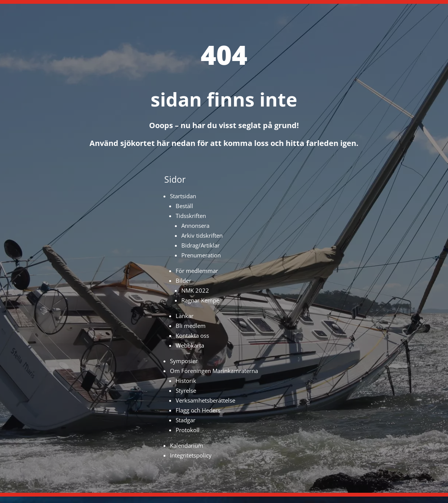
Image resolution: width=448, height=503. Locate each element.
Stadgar (185, 420)
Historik (186, 381)
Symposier (184, 361)
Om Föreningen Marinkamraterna (214, 371)
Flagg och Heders (198, 410)
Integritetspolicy (191, 455)
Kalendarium (187, 445)
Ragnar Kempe (200, 300)
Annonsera (195, 226)
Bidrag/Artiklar (200, 245)
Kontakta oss (192, 335)
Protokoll (188, 430)
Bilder (183, 280)
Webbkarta (190, 345)
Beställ (184, 206)
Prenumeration (201, 255)
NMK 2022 (195, 290)
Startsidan (183, 196)
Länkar (185, 316)
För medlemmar (197, 271)
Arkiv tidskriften (202, 235)
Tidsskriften (191, 216)
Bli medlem (191, 326)
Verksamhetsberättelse (205, 400)
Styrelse (186, 390)
